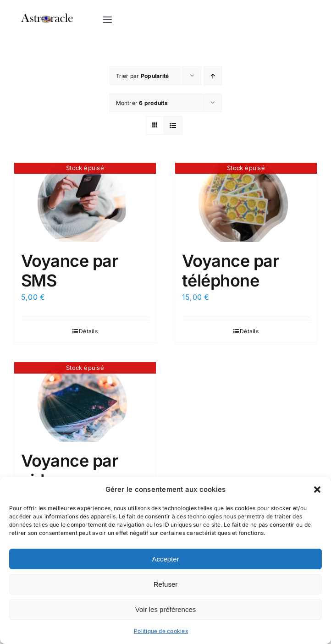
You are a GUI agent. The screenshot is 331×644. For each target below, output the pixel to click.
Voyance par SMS (69, 271)
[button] (317, 490)
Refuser (166, 584)
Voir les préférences (166, 609)
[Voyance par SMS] (85, 203)
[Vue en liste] (173, 126)
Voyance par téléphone (230, 271)
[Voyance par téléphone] (246, 203)
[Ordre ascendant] (213, 76)
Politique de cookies (161, 631)
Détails (88, 332)
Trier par (143, 76)
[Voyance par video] (85, 402)
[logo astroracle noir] (47, 11)
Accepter (165, 559)
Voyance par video (69, 471)
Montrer (142, 103)
